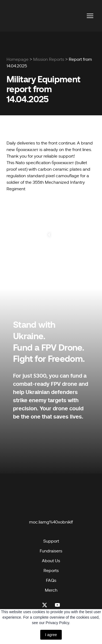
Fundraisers (51, 551)
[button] (45, 605)
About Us (51, 561)
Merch (51, 590)
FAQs (51, 580)
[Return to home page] (20, 16)
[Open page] (51, 498)
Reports (51, 571)
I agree (51, 635)
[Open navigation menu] (90, 16)
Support (51, 541)
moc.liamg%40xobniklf (51, 522)
